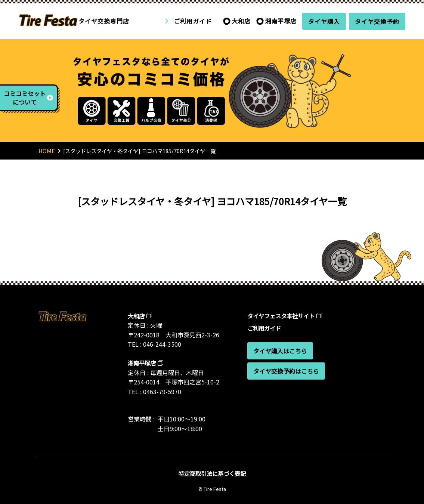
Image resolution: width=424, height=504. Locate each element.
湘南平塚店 (281, 21)
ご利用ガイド (193, 21)
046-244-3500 (162, 344)
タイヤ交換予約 (377, 21)
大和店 (241, 21)
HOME (47, 151)
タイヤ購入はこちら (280, 351)
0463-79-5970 (162, 392)
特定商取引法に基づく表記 (212, 473)
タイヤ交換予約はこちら (286, 371)
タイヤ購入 (324, 21)
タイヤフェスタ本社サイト (283, 316)
